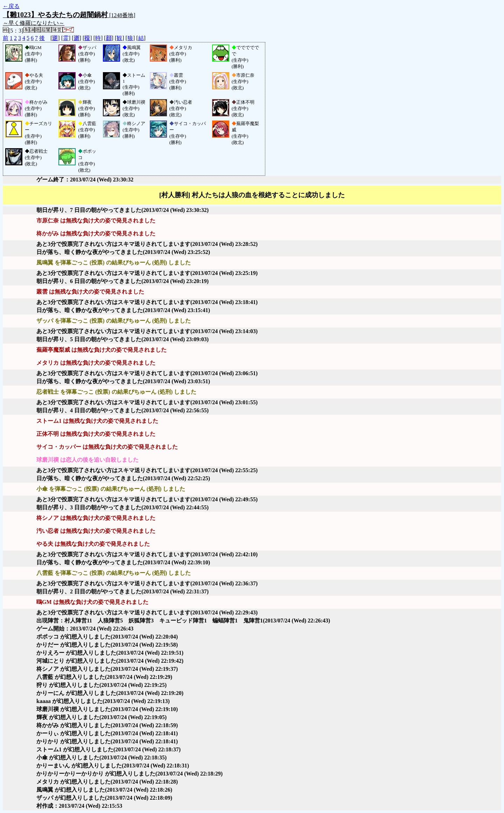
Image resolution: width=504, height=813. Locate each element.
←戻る (11, 6)
